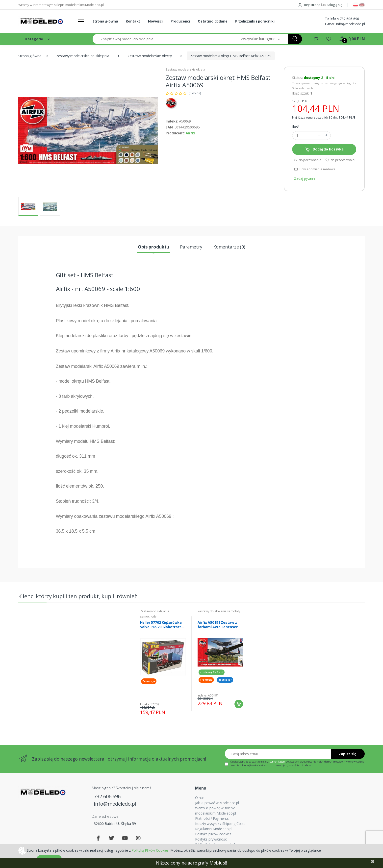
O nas (200, 798)
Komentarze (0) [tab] (229, 247)
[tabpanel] (163, 664)
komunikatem (277, 762)
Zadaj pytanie (305, 178)
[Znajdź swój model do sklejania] (163, 39)
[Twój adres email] (278, 754)
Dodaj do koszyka (324, 149)
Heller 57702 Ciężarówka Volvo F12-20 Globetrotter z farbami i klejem (162, 625)
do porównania (307, 160)
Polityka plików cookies (213, 834)
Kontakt (133, 21)
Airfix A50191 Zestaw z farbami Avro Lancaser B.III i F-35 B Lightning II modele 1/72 (218, 625)
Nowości (155, 21)
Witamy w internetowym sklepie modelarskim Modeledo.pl (61, 5)
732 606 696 (349, 19)
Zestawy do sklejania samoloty (219, 611)
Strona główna (105, 21)
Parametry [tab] (191, 247)
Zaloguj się (334, 5)
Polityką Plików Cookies (150, 850)
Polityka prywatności (211, 839)
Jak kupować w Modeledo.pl (217, 803)
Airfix (190, 133)
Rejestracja (309, 5)
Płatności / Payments (212, 818)
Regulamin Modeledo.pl (214, 829)
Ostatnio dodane (213, 21)
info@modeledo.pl (351, 24)
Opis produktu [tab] (153, 247)
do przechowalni (340, 160)
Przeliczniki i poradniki (255, 21)
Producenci (180, 21)
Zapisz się (347, 754)
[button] (260, 39)
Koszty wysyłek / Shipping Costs (220, 824)
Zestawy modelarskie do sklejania (83, 56)
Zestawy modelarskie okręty (150, 56)
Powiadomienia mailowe (315, 169)
